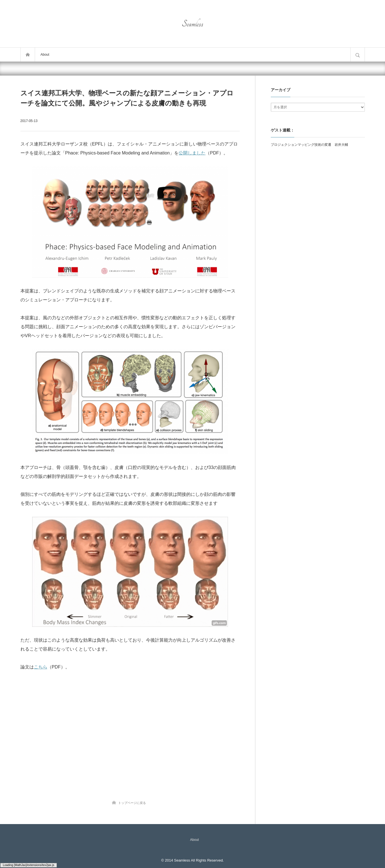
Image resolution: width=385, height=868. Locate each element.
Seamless (193, 24)
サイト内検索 (358, 55)
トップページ (28, 55)
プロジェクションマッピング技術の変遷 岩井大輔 (309, 145)
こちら (41, 667)
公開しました (192, 153)
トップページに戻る (132, 803)
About (45, 55)
